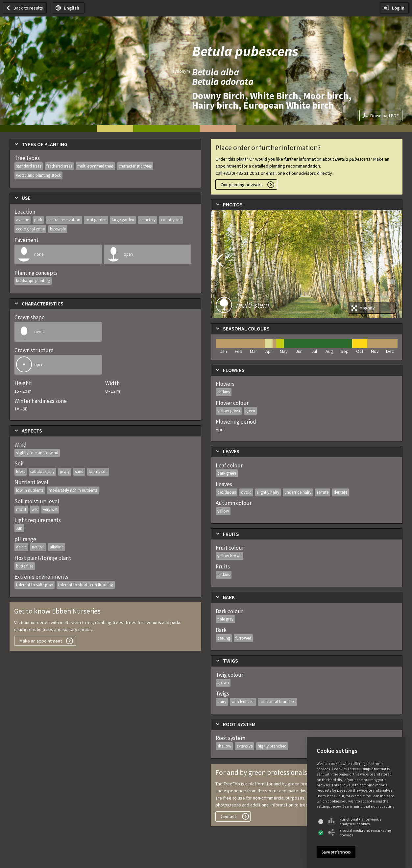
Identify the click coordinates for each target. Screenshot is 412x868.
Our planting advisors (242, 185)
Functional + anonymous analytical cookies (355, 822)
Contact (228, 816)
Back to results (28, 8)
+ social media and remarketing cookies (360, 833)
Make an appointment (41, 641)
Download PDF (385, 116)
